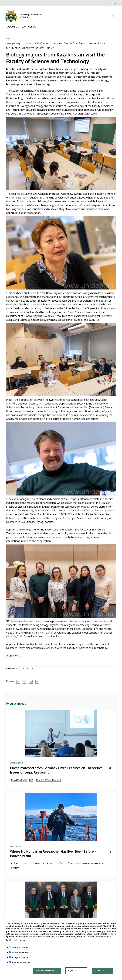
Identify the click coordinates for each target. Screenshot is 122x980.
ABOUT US (13, 27)
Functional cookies (21, 955)
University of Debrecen (31, 14)
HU (111, 3)
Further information (16, 942)
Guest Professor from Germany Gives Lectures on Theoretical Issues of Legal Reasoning (57, 770)
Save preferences (45, 973)
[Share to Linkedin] (31, 682)
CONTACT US (29, 27)
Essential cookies (20, 950)
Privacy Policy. (76, 939)
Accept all (100, 973)
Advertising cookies (21, 965)
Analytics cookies (20, 960)
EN (115, 3)
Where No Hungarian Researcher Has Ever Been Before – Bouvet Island (53, 854)
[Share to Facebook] (18, 682)
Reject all (73, 973)
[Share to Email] (37, 682)
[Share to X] (24, 682)
